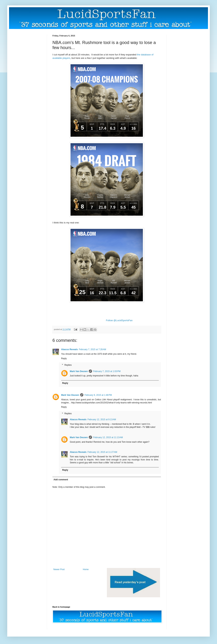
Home (86, 569)
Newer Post (59, 569)
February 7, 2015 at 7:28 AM (92, 349)
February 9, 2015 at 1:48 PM (98, 395)
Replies (68, 365)
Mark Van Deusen (79, 371)
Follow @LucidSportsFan (119, 320)
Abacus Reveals (69, 349)
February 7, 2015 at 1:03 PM (107, 371)
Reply (64, 358)
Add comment (61, 480)
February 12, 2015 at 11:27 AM (102, 452)
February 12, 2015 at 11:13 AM (108, 437)
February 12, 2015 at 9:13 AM (102, 419)
